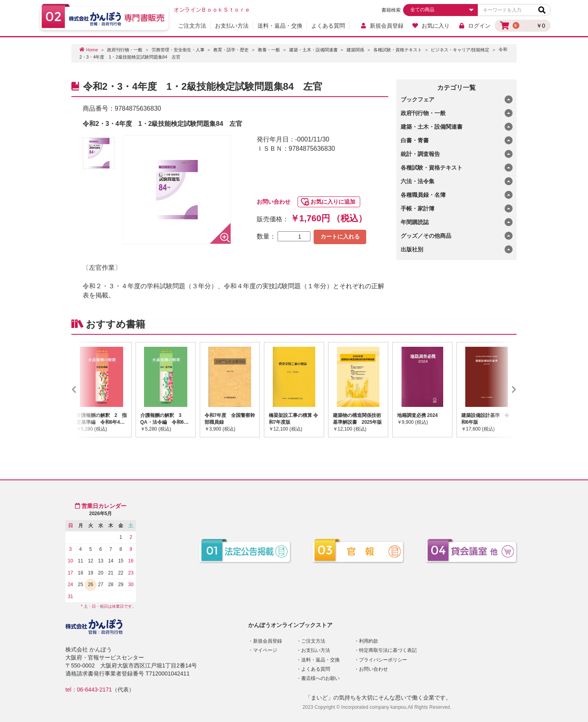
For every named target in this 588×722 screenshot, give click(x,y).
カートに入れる (340, 237)
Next (502, 390)
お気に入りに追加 (333, 202)
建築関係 (355, 50)
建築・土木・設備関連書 (313, 50)
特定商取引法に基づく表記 (388, 650)
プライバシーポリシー (383, 660)
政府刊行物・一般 (125, 50)
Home (92, 50)
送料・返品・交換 (280, 26)
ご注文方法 (192, 26)
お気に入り (431, 26)
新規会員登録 (382, 26)
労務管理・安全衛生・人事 (178, 50)
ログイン (474, 26)
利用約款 (369, 641)
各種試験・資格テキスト (398, 50)
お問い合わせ (274, 202)
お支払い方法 (232, 26)
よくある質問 (328, 26)
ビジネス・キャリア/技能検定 (460, 50)
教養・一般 (269, 50)
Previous (86, 390)
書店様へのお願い (320, 678)
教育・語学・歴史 (231, 50)
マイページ (265, 650)
